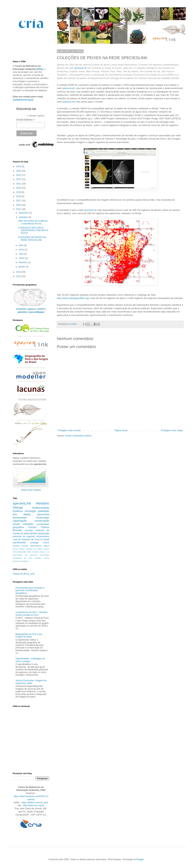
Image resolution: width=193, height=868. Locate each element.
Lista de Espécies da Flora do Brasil (31, 540)
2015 (19, 209)
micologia (30, 511)
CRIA (40, 69)
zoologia (35, 543)
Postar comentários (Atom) (78, 436)
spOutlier (22, 312)
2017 (19, 201)
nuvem (47, 558)
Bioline (22, 549)
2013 (19, 276)
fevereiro (23, 262)
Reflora (46, 543)
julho (21, 245)
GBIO (29, 552)
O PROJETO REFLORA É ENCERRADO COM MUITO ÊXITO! (33, 230)
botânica (18, 511)
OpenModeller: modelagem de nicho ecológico (30, 660)
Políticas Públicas (39, 527)
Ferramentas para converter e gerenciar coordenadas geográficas (30, 590)
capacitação (20, 521)
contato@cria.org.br (23, 100)
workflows (24, 561)
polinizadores (36, 546)
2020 (19, 188)
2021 (19, 184)
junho (22, 250)
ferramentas (20, 518)
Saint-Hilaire (44, 555)
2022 (19, 179)
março (22, 258)
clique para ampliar (31, 490)
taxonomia (43, 514)
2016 (19, 205)
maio (21, 254)
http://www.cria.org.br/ (34, 805)
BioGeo (34, 533)
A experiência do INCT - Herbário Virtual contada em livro (32, 614)
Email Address (26, 120)
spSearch (16, 561)
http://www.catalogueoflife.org (72, 298)
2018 (19, 196)
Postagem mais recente (69, 430)
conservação (42, 521)
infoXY (41, 309)
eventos (25, 546)
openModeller (19, 543)
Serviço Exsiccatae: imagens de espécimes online (31, 682)
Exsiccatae (43, 518)
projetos (16, 546)
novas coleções (23, 524)
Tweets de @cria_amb (24, 574)
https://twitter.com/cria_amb (35, 803)
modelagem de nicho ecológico (27, 558)
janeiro (22, 267)
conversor (21, 309)
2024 (19, 171)
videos (46, 546)
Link (69, 88)
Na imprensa (31, 555)
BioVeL (15, 549)
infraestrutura (43, 536)
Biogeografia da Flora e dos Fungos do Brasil (29, 635)
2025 (19, 167)
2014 (19, 272)
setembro (24, 217)
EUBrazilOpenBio (20, 552)
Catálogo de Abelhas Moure (37, 549)
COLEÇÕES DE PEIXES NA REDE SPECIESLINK (32, 239)
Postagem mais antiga (172, 430)
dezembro (24, 213)
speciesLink (80, 68)
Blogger (140, 859)
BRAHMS (17, 530)
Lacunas (29, 530)
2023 (19, 175)
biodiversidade (41, 508)
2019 (19, 192)
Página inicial (121, 430)
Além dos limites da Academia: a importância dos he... (33, 222)
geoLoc (32, 309)
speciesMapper (37, 312)
